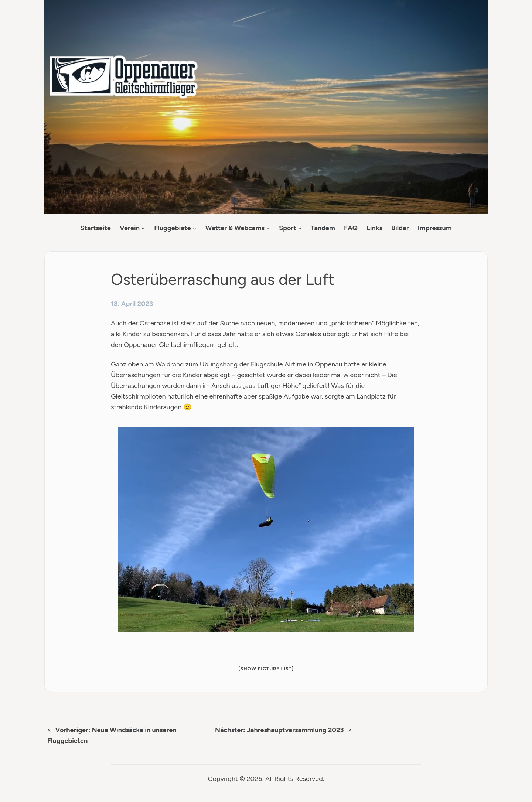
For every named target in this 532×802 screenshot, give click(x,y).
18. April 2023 (132, 304)
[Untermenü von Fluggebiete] (195, 228)
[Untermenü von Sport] (300, 228)
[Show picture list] (266, 669)
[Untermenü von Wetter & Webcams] (268, 228)
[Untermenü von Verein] (143, 228)
